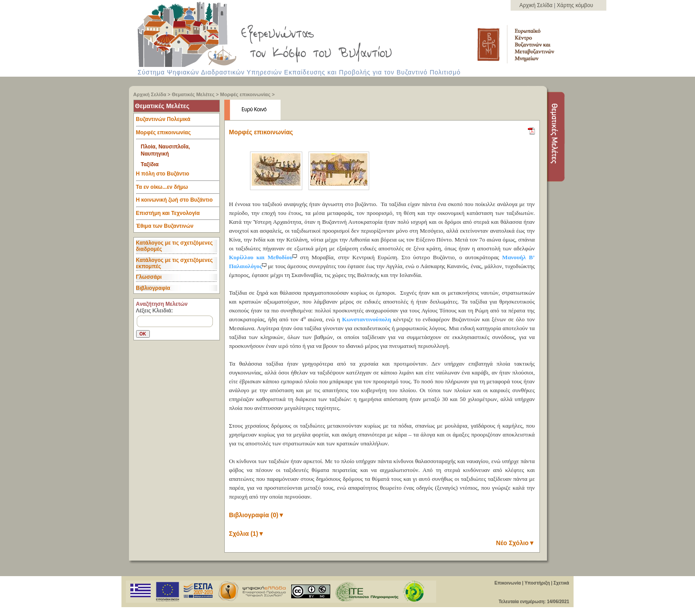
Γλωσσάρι (149, 277)
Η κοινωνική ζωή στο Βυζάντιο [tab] (178, 202)
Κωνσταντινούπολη (367, 319)
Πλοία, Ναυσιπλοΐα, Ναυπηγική (166, 150)
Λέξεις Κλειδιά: (155, 311)
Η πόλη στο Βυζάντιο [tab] (178, 176)
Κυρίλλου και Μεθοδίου (265, 257)
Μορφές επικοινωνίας (246, 94)
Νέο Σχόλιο (515, 543)
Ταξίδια (150, 164)
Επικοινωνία (508, 583)
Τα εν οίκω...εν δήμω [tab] (178, 189)
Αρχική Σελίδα (537, 5)
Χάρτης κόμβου (575, 5)
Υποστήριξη (537, 583)
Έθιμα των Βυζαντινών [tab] (165, 226)
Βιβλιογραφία (153, 288)
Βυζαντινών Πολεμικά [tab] (178, 121)
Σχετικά (561, 583)
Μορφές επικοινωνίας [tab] (178, 135)
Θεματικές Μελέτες (193, 94)
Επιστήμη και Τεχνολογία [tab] (178, 215)
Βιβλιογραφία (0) (257, 515)
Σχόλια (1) (247, 534)
